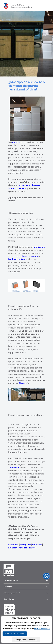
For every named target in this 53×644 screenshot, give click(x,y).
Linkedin (13, 548)
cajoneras (23, 185)
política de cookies (42, 628)
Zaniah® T (14, 467)
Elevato (23, 383)
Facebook (13, 545)
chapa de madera (30, 256)
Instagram (25, 545)
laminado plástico (18, 259)
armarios (13, 188)
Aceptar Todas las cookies (15, 634)
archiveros (34, 185)
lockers (23, 188)
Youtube (23, 548)
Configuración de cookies (26, 640)
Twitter (33, 548)
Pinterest (37, 545)
